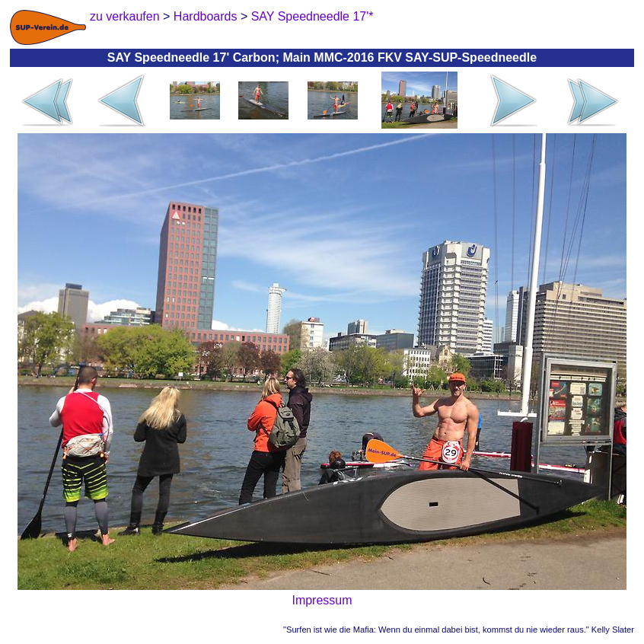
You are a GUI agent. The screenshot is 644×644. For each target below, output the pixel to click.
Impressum (322, 600)
